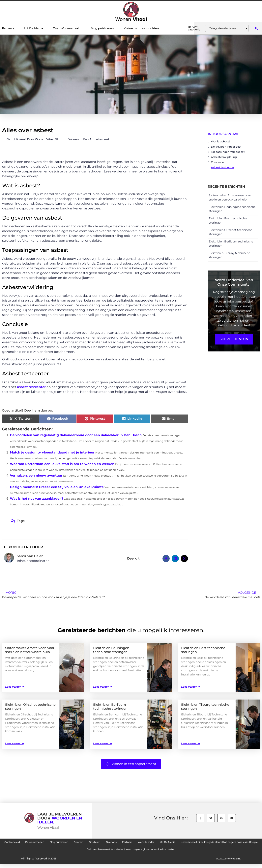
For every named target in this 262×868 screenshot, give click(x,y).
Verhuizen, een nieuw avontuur (36, 475)
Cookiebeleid (31, 843)
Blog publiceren (102, 28)
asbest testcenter (31, 387)
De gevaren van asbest (226, 147)
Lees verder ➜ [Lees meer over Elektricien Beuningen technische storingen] (102, 686)
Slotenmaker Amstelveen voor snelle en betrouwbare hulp (30, 650)
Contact (116, 843)
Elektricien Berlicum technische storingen (110, 706)
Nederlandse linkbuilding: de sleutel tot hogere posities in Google (73, 852)
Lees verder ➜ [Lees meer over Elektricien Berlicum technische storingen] (102, 743)
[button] (257, 28)
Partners (8, 28)
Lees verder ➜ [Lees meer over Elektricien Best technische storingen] (190, 686)
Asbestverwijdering (224, 157)
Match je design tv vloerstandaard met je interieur (52, 452)
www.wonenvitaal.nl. (227, 862)
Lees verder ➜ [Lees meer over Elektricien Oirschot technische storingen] (14, 743)
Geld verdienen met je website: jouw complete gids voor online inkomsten (183, 852)
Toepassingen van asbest (228, 152)
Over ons (159, 843)
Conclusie (217, 162)
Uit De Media (34, 28)
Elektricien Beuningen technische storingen (111, 650)
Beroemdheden (60, 843)
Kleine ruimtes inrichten (141, 28)
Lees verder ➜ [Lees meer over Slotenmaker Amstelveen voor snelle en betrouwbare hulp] (14, 686)
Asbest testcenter (223, 167)
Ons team (137, 843)
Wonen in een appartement (89, 139)
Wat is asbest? (221, 141)
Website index (204, 843)
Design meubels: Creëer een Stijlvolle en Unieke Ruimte (57, 487)
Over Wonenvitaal (67, 28)
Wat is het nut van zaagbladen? (37, 499)
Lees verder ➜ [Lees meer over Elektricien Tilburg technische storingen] (190, 743)
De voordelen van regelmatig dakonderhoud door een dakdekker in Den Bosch (76, 435)
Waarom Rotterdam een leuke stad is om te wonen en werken (62, 464)
